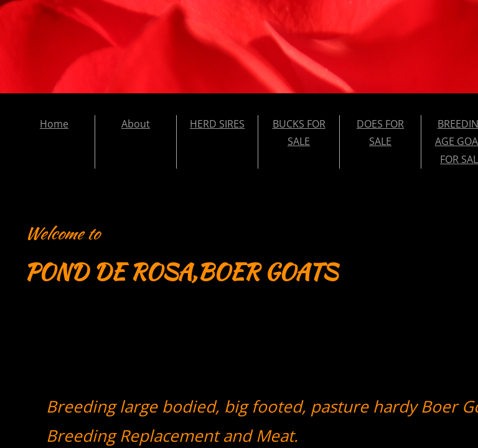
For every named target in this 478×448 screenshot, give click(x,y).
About (136, 124)
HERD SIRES (217, 124)
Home (54, 124)
